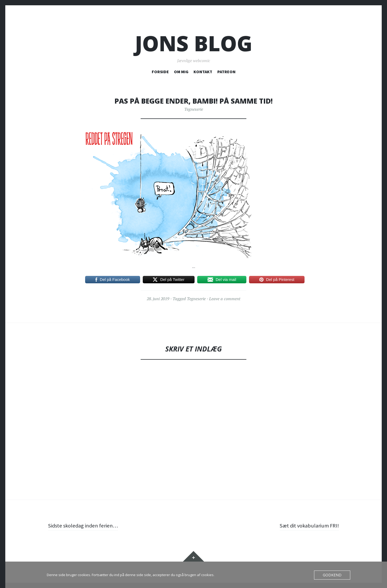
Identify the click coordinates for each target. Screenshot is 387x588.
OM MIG (181, 72)
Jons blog (194, 43)
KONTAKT (203, 72)
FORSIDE (160, 72)
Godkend (333, 575)
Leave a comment (225, 299)
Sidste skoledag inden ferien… (86, 525)
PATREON (226, 72)
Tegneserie (194, 109)
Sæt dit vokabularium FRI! (307, 525)
